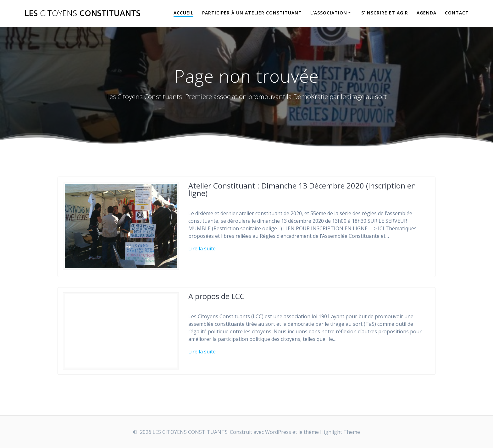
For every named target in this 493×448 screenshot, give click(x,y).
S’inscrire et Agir (385, 13)
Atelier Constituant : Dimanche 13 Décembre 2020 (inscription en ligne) (302, 189)
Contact (457, 13)
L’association (329, 13)
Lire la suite (202, 249)
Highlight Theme (340, 432)
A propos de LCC (216, 296)
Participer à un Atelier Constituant (252, 13)
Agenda (427, 13)
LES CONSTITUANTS (83, 13)
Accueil (183, 13)
